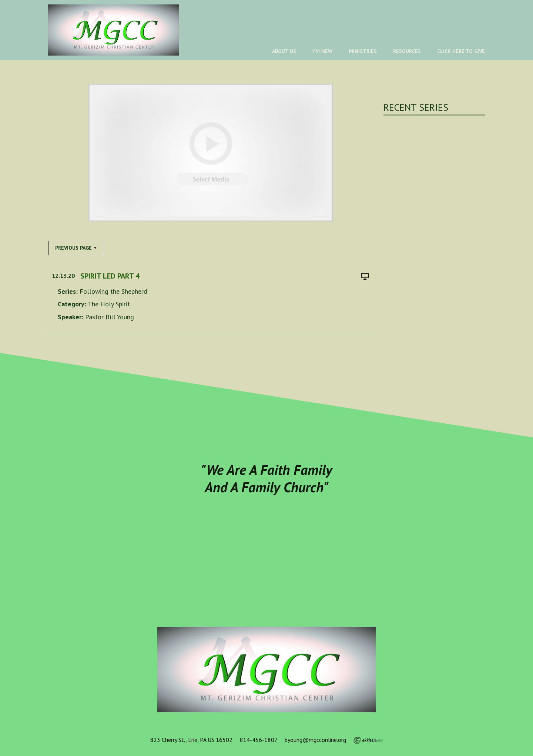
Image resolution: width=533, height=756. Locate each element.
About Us (284, 51)
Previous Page (73, 248)
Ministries (363, 51)
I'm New (322, 51)
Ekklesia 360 (368, 740)
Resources (407, 51)
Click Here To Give (461, 51)
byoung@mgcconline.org (315, 740)
